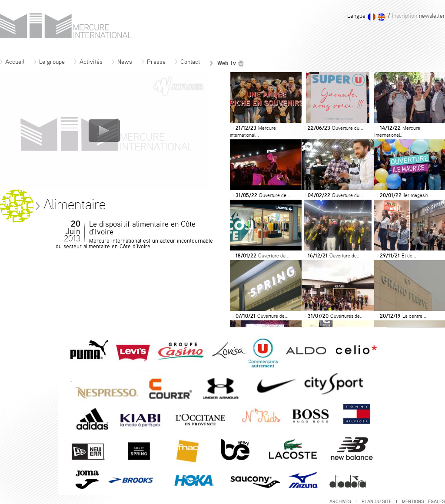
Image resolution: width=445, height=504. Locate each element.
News (122, 62)
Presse (154, 62)
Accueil (12, 62)
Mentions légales (423, 502)
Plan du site (379, 502)
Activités (88, 62)
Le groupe (49, 62)
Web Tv (227, 63)
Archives (343, 502)
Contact (188, 62)
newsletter (418, 16)
